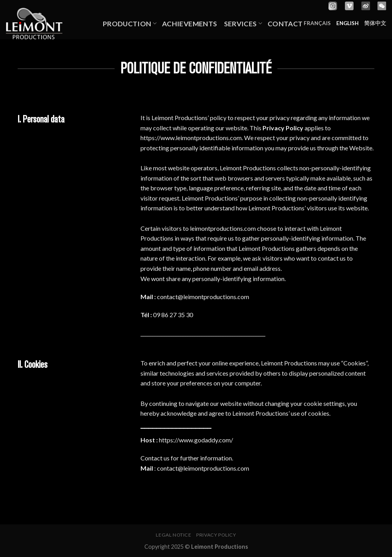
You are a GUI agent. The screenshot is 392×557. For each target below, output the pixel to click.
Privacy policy (216, 535)
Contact (285, 24)
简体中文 (375, 23)
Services (243, 24)
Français (317, 23)
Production (130, 24)
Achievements (190, 24)
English (347, 23)
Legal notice (173, 535)
